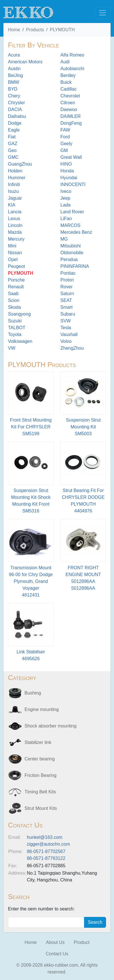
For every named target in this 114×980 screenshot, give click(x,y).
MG (64, 239)
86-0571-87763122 (46, 858)
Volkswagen (20, 341)
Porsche (16, 280)
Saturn (67, 294)
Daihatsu (17, 116)
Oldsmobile (72, 253)
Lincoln (15, 225)
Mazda (15, 232)
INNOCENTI (73, 184)
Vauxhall (69, 334)
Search (95, 922)
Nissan (15, 253)
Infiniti (14, 184)
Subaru (68, 314)
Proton (67, 280)
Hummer (17, 178)
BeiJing (15, 75)
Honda (67, 171)
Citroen (68, 103)
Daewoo (69, 110)
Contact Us (57, 954)
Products (35, 30)
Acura (14, 55)
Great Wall (71, 157)
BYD (13, 89)
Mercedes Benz (76, 232)
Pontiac (68, 273)
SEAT (66, 300)
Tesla (66, 328)
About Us (55, 942)
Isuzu (13, 191)
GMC (13, 157)
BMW (14, 82)
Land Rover (72, 212)
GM (64, 150)
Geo (12, 150)
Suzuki (15, 321)
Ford (65, 137)
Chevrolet (70, 96)
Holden (15, 171)
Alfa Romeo (72, 55)
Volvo (66, 341)
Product (82, 942)
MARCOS (70, 225)
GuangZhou (20, 164)
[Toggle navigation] (103, 13)
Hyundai (69, 178)
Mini (12, 246)
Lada (66, 205)
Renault (16, 287)
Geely (66, 144)
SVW (66, 321)
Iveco (66, 191)
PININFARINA (75, 266)
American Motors (25, 62)
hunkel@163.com (45, 837)
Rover (67, 287)
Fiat (12, 137)
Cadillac (69, 89)
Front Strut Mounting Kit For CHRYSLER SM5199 (31, 427)
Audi (65, 62)
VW (12, 348)
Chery (14, 96)
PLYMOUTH (62, 30)
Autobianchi (72, 69)
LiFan (66, 219)
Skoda (14, 307)
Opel (13, 259)
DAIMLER (71, 116)
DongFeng (71, 123)
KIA (12, 205)
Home (14, 30)
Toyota (15, 334)
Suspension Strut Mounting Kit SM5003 (83, 427)
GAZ (13, 144)
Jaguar (15, 198)
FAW (65, 130)
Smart (67, 307)
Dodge (15, 123)
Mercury (16, 239)
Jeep (65, 198)
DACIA (15, 110)
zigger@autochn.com (48, 844)
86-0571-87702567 (46, 851)
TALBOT (17, 328)
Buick (66, 82)
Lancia (15, 212)
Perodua (69, 259)
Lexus (14, 219)
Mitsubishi (71, 246)
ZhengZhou (72, 348)
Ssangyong (19, 314)
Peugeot (17, 266)
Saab (13, 294)
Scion (14, 300)
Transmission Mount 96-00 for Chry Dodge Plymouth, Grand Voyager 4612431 (31, 581)
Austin (14, 69)
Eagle (14, 130)
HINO (66, 164)
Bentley (68, 75)
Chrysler (17, 103)
